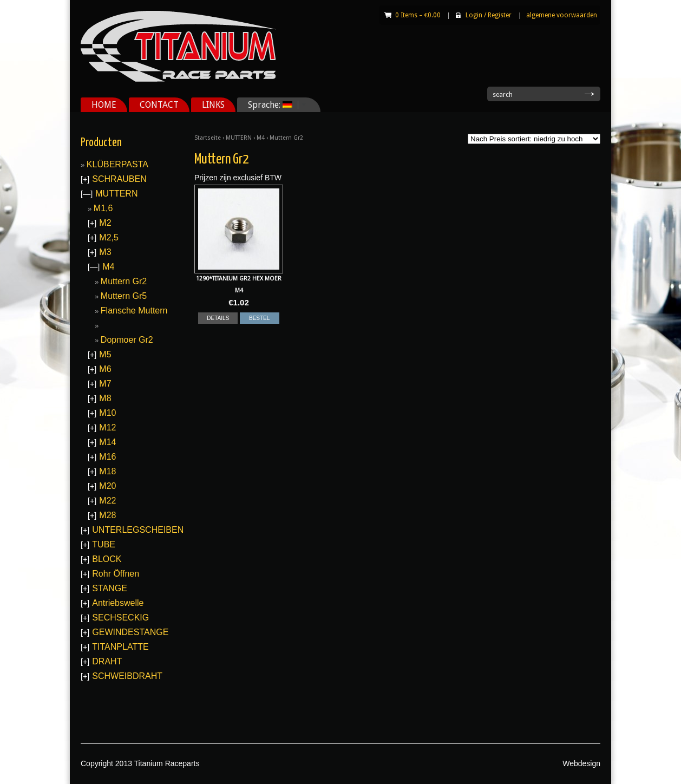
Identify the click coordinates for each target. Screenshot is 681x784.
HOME (104, 105)
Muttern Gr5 (124, 296)
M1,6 (103, 208)
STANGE (110, 588)
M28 (107, 515)
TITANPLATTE (120, 647)
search (503, 95)
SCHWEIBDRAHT (127, 676)
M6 (105, 369)
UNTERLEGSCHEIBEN (138, 530)
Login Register (489, 15)
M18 (107, 471)
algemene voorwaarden (562, 15)
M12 (107, 427)
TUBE (104, 544)
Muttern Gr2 (124, 281)
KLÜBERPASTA (117, 164)
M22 (107, 501)
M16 (107, 457)
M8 (105, 398)
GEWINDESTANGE (130, 632)
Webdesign (581, 763)
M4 (261, 138)
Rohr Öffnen (116, 574)
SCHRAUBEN (119, 179)
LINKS (213, 105)
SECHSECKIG (120, 618)
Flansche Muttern (134, 311)
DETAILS (218, 318)
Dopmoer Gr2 (127, 340)
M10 (107, 413)
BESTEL (259, 318)
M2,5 (109, 237)
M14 (107, 442)
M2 (105, 223)
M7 (105, 384)
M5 (105, 354)
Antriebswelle (118, 603)
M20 (107, 486)
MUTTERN (239, 138)
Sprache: (273, 105)
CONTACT (159, 105)
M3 (105, 252)
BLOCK (107, 559)
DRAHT (107, 661)
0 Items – (418, 15)
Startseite (208, 138)
